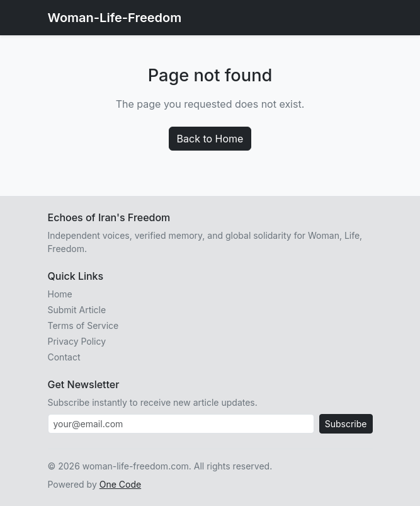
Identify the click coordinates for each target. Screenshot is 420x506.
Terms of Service (83, 325)
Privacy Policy (77, 341)
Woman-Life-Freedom (115, 18)
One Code (120, 484)
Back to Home (210, 139)
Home (60, 294)
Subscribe (346, 424)
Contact (64, 357)
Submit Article (77, 310)
